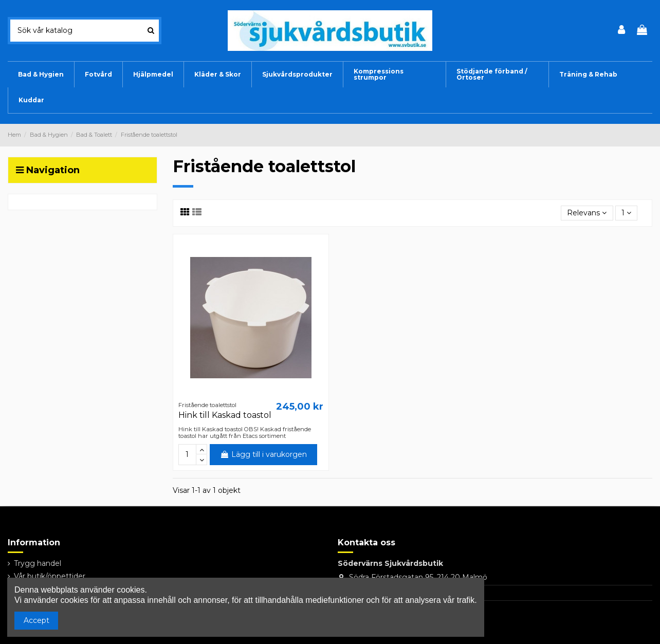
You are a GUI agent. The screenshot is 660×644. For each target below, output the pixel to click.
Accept (36, 620)
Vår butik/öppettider (50, 576)
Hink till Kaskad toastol (225, 415)
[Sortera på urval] (587, 213)
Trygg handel (38, 563)
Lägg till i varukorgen (263, 454)
